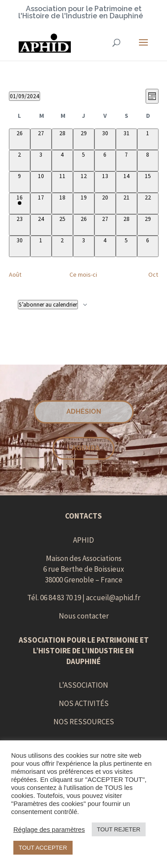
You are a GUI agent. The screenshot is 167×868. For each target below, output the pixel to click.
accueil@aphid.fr (113, 598)
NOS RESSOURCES (84, 722)
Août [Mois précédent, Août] (15, 274)
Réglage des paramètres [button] (49, 830)
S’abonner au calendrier (48, 305)
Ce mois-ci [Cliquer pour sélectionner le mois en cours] (83, 274)
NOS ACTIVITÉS (84, 703)
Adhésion (84, 411)
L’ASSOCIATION (83, 685)
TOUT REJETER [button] (119, 829)
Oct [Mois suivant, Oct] (153, 274)
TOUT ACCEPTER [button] (43, 848)
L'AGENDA (83, 448)
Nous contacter (84, 616)
